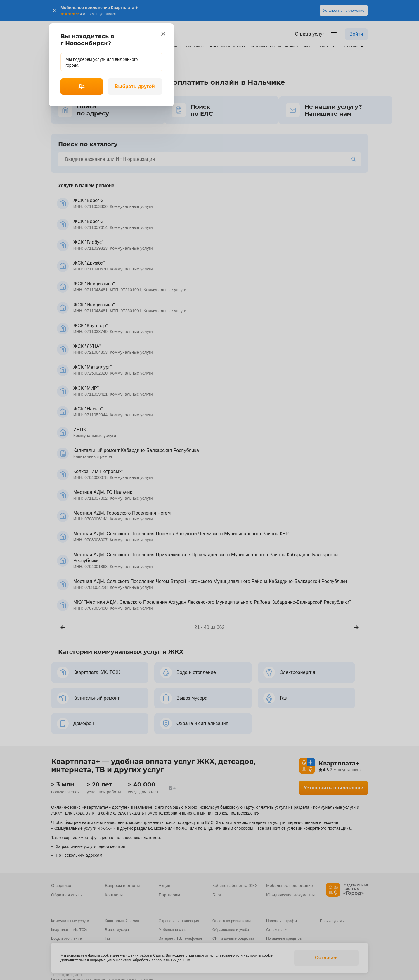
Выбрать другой (135, 86)
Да (82, 86)
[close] (163, 34)
